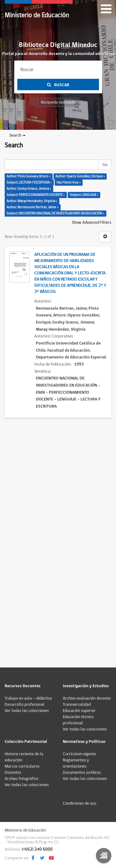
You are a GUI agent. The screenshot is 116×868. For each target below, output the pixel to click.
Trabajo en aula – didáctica (28, 698)
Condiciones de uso (79, 803)
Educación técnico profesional (78, 720)
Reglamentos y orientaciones (76, 763)
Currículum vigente (79, 754)
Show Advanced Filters (92, 222)
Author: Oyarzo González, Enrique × (80, 176)
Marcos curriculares (22, 766)
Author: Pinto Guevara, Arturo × (28, 176)
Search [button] (17, 135)
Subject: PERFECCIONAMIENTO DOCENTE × (36, 195)
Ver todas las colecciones (27, 711)
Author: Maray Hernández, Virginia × (32, 201)
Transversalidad (77, 705)
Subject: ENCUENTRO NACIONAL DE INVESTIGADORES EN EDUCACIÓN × (55, 213)
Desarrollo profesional (25, 705)
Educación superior (79, 711)
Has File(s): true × (69, 182)
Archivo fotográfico (21, 779)
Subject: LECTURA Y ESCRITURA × (29, 182)
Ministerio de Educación (37, 15)
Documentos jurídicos (82, 773)
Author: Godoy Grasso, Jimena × (29, 189)
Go (105, 165)
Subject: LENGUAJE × (84, 195)
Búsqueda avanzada (58, 102)
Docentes (13, 773)
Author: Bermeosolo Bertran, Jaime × (32, 207)
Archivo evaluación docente (87, 698)
